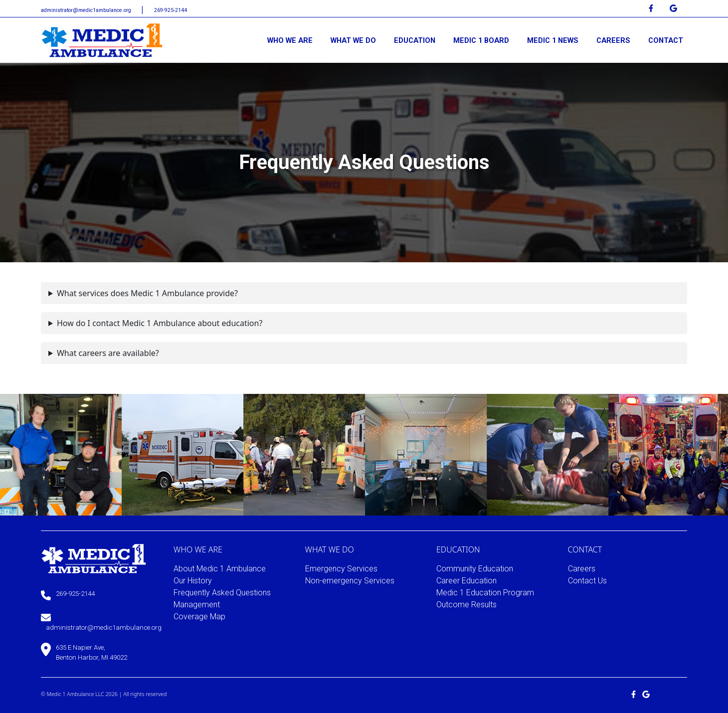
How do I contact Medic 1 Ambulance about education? (160, 323)
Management (197, 605)
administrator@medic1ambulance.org (87, 10)
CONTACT (666, 40)
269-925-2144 (171, 10)
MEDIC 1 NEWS (553, 40)
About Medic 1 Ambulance (220, 569)
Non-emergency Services (350, 581)
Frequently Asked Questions (222, 593)
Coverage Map (199, 617)
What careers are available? (108, 353)
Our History (193, 581)
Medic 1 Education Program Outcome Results (485, 599)
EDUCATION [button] (415, 40)
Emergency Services (341, 569)
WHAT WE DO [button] (353, 40)
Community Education (475, 569)
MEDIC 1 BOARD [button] (481, 40)
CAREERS (613, 40)
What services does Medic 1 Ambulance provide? (147, 293)
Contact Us (587, 581)
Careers (582, 569)
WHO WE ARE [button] (290, 40)
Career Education (466, 581)
